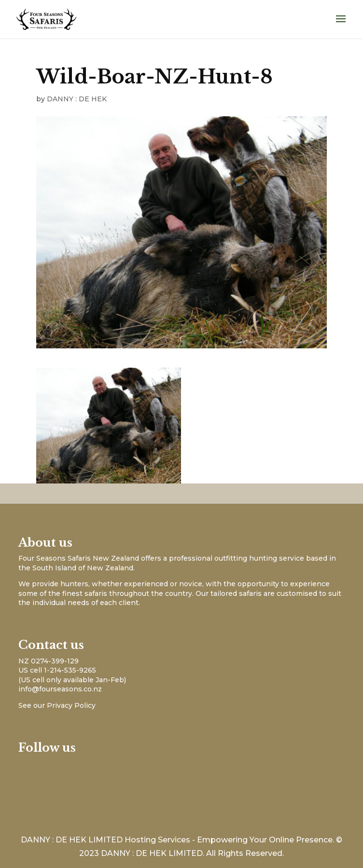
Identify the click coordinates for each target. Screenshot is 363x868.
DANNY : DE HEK (77, 99)
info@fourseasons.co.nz (60, 689)
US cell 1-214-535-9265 (57, 670)
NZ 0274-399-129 (49, 661)
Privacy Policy (71, 705)
